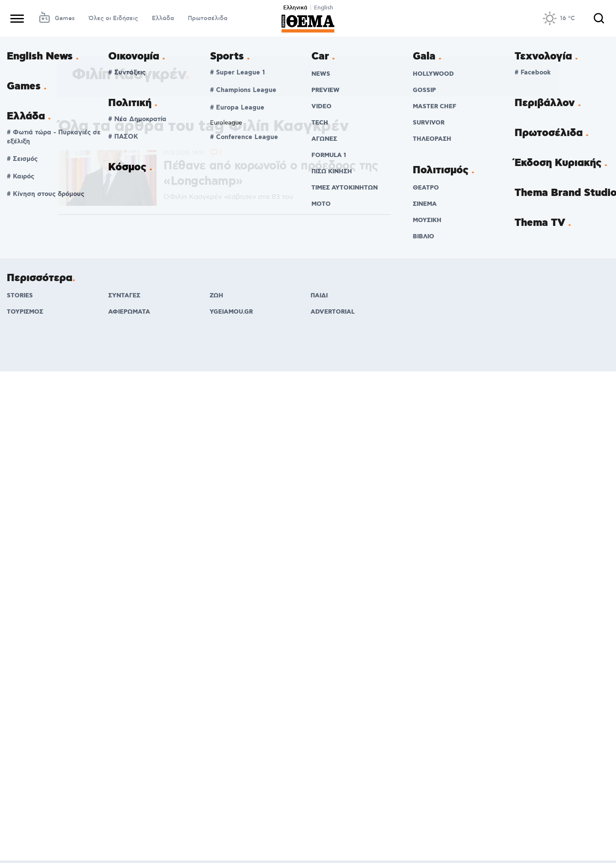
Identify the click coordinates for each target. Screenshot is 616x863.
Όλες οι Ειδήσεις (113, 18)
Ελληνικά (295, 8)
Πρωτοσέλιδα (208, 18)
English (324, 8)
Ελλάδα (163, 18)
